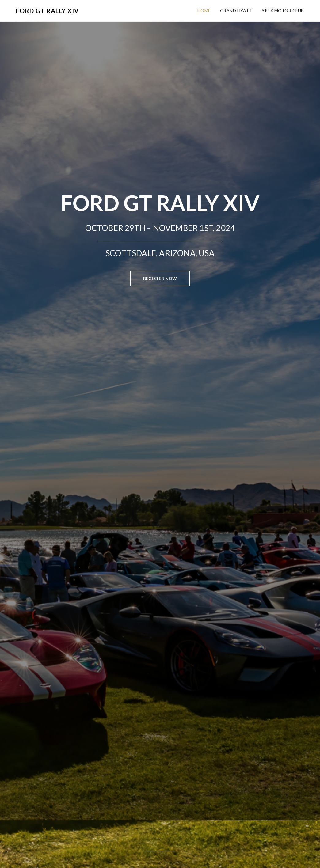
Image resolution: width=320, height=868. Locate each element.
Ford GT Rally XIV (47, 11)
